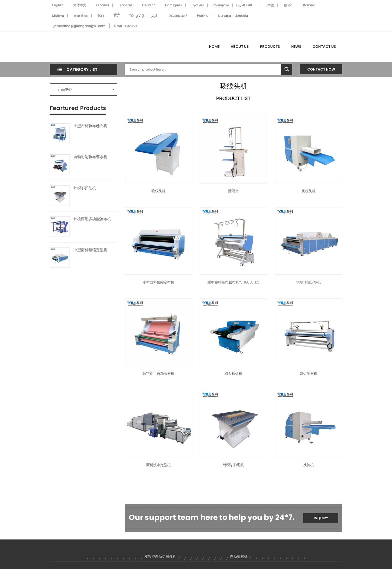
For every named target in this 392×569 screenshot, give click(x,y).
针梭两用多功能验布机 (92, 219)
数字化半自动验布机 (158, 374)
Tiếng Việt (137, 16)
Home (214, 47)
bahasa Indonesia (233, 16)
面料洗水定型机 (158, 465)
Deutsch (149, 5)
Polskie (203, 16)
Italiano (309, 5)
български (221, 5)
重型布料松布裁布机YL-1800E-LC (233, 282)
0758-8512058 (125, 26)
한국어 (289, 5)
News (296, 47)
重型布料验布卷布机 (90, 126)
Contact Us (324, 47)
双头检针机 (233, 374)
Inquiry (321, 518)
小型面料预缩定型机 (158, 282)
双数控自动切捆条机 (160, 556)
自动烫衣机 (239, 556)
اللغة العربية (244, 5)
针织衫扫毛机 (85, 188)
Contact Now (321, 69)
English (58, 5)
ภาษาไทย (81, 16)
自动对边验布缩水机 (90, 157)
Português (174, 5)
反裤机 (308, 465)
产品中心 (86, 89)
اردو (154, 16)
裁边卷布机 (308, 374)
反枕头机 (308, 191)
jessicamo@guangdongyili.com (79, 26)
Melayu (58, 16)
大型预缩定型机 (308, 282)
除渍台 (233, 191)
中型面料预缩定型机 (90, 250)
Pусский (198, 5)
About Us (240, 47)
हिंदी (117, 16)
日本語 (269, 5)
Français (126, 5)
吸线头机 (158, 191)
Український (178, 16)
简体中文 (80, 5)
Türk (101, 16)
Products (270, 47)
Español (102, 5)
